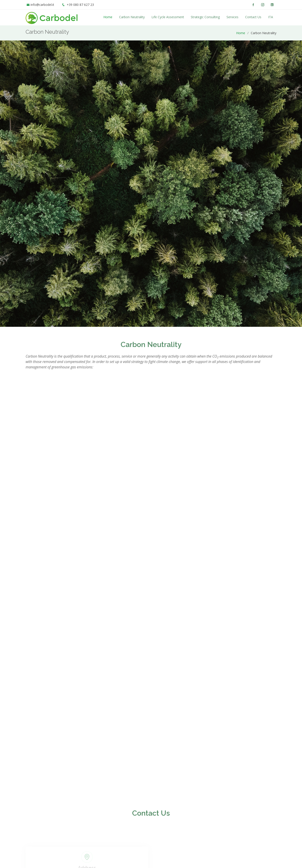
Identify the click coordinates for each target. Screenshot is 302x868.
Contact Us (253, 17)
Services (232, 17)
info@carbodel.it (42, 5)
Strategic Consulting (205, 17)
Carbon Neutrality (132, 17)
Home (108, 17)
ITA (271, 17)
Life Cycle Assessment (168, 17)
